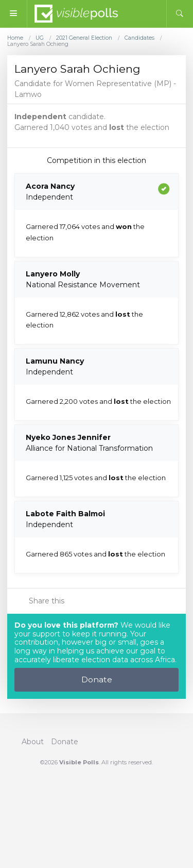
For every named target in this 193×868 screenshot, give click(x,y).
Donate (97, 679)
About (33, 742)
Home (15, 38)
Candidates (139, 38)
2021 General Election (84, 38)
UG (40, 38)
